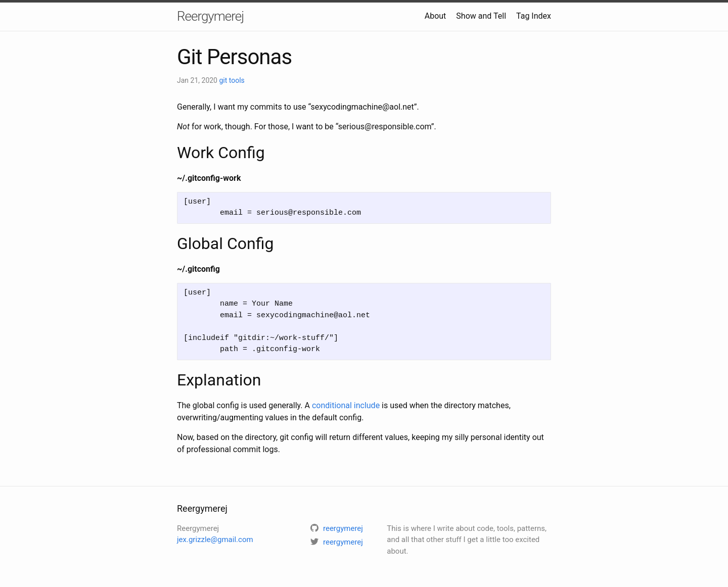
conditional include (346, 405)
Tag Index (534, 16)
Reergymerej (210, 16)
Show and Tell (481, 16)
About (436, 16)
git (224, 80)
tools (237, 80)
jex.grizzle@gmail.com (215, 540)
